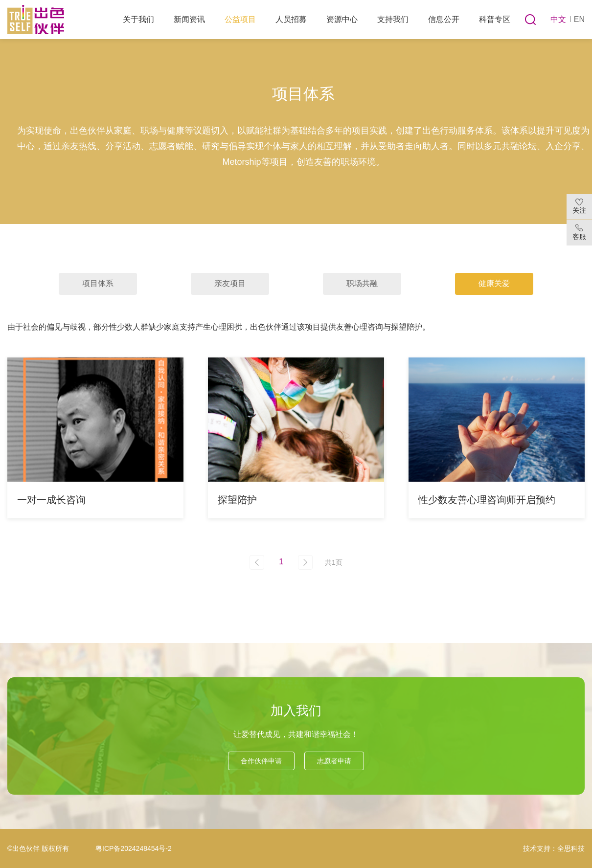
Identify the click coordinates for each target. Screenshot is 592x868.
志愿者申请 (334, 761)
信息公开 (444, 19)
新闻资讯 (189, 19)
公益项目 (240, 19)
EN (579, 19)
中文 (558, 19)
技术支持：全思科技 (554, 848)
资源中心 (342, 19)
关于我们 (138, 19)
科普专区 (495, 19)
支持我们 (393, 19)
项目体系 (98, 283)
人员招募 (291, 19)
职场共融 (362, 283)
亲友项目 (230, 283)
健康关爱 (494, 283)
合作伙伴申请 (261, 761)
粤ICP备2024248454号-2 (134, 848)
